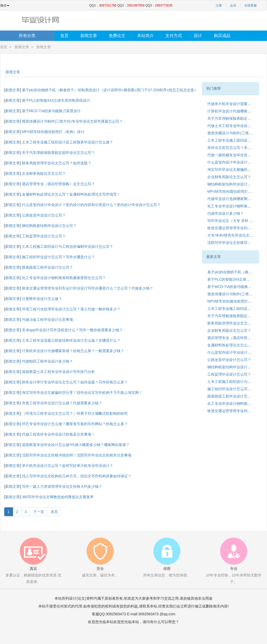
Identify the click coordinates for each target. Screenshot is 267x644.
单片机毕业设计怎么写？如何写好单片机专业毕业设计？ (68, 466)
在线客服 (251, 5)
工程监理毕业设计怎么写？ (44, 236)
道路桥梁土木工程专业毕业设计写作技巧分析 (58, 372)
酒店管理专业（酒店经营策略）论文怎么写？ (58, 184)
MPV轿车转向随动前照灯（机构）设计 (53, 132)
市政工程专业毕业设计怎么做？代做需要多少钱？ (62, 403)
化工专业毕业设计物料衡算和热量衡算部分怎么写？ (64, 278)
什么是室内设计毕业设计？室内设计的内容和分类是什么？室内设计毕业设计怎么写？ (91, 205)
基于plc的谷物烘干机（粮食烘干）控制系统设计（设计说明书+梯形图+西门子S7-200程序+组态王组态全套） (110, 90)
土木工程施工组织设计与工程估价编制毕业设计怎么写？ (68, 246)
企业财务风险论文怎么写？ (44, 173)
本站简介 (145, 36)
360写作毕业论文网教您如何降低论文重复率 (58, 497)
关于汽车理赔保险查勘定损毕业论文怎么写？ (58, 153)
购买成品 (222, 36)
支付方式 (174, 36)
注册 (219, 5)
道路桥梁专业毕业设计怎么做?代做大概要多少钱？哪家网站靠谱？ (76, 445)
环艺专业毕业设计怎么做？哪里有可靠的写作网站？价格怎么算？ (75, 424)
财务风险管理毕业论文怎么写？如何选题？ (57, 163)
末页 (54, 512)
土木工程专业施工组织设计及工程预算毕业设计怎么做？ (68, 142)
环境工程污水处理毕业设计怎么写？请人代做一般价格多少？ (71, 309)
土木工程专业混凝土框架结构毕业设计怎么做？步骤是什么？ (71, 340)
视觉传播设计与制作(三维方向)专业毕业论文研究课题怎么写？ (72, 121)
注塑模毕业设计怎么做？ (42, 299)
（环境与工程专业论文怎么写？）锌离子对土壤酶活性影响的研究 (75, 413)
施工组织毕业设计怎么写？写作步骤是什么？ (58, 257)
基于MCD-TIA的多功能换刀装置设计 (51, 111)
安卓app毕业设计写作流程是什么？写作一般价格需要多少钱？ (72, 330)
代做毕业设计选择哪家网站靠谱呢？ (236, 199)
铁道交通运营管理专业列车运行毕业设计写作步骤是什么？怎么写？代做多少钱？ (88, 288)
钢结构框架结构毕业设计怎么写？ (49, 226)
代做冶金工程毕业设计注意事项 (47, 320)
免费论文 (117, 36)
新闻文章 (89, 36)
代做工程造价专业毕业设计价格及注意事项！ (58, 434)
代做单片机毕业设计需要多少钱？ (235, 104)
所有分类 (27, 36)
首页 (64, 36)
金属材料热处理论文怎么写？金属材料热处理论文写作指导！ (71, 194)
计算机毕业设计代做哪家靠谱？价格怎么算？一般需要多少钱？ (73, 351)
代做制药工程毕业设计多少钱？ (47, 361)
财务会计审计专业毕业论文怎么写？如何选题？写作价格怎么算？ (75, 382)
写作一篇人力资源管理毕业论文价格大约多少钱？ (62, 486)
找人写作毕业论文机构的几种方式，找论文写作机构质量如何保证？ (77, 476)
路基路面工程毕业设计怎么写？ (47, 267)
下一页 (39, 512)
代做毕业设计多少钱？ (226, 213)
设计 (198, 36)
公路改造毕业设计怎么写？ (44, 215)
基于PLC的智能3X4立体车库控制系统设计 (56, 100)
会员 (233, 5)
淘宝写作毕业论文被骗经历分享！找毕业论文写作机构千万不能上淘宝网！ (82, 393)
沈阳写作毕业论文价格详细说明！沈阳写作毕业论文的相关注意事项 (77, 455)
